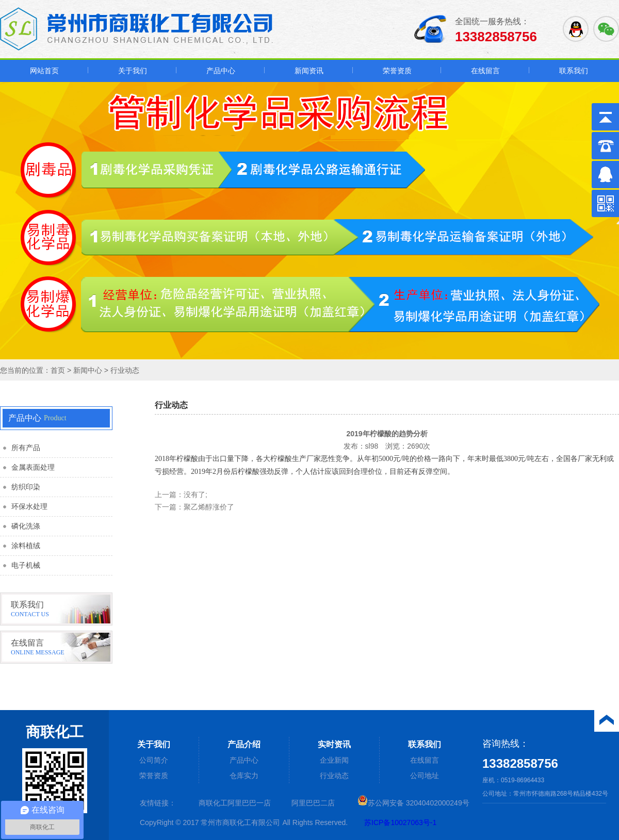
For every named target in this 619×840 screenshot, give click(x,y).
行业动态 (125, 370)
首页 (58, 370)
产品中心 (221, 71)
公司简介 (154, 760)
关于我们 (133, 71)
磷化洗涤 (26, 526)
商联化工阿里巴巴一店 (235, 803)
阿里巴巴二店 (313, 803)
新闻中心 (88, 370)
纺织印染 (26, 487)
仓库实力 (244, 776)
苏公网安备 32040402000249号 (413, 803)
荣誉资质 (397, 71)
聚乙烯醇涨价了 (209, 507)
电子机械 (26, 565)
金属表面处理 (33, 467)
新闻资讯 (309, 71)
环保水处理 (29, 507)
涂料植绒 (26, 546)
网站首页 (44, 71)
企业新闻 (334, 760)
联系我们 (574, 71)
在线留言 (485, 71)
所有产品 (26, 448)
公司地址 (425, 776)
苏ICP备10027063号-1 (400, 822)
